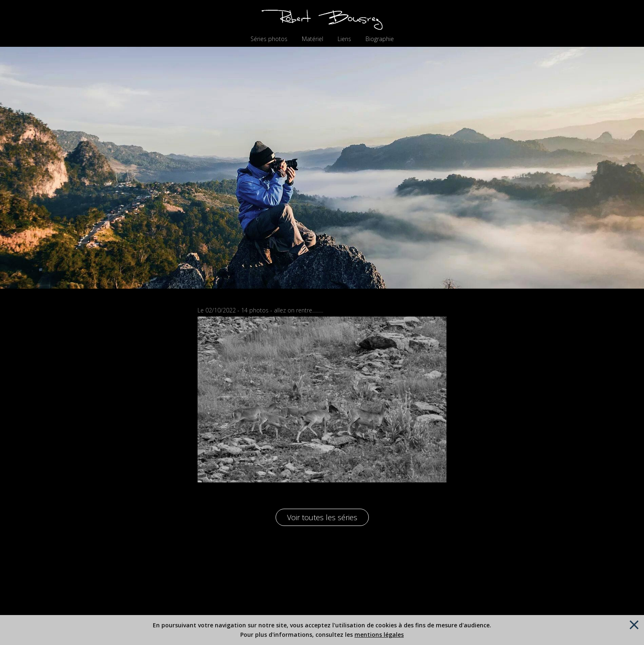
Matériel (313, 39)
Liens (344, 39)
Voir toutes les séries (322, 517)
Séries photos (269, 39)
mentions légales (379, 635)
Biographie (380, 39)
